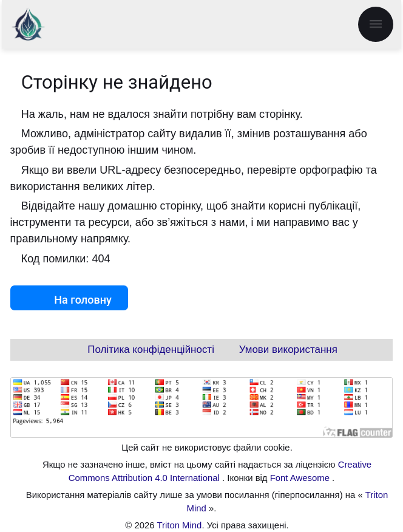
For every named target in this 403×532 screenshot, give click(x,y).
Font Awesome (301, 478)
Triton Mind (179, 525)
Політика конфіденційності (151, 350)
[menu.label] (376, 24)
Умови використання (288, 350)
